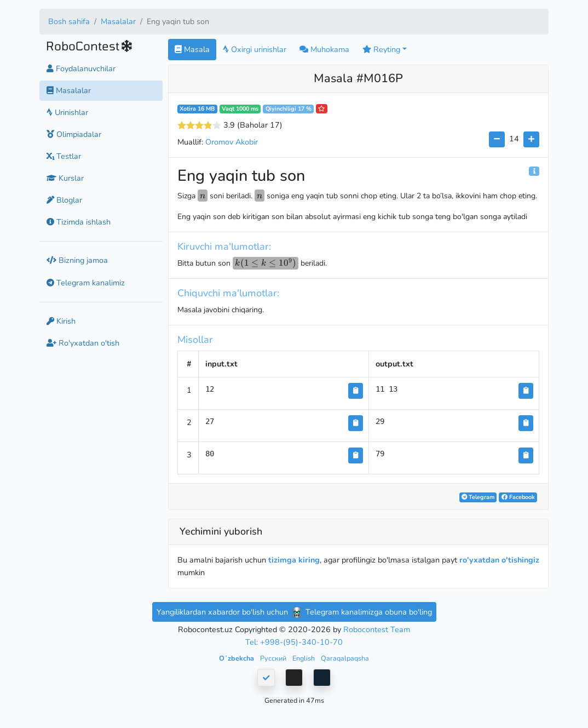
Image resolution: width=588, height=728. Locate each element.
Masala (192, 49)
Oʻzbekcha (237, 658)
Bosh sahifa (69, 21)
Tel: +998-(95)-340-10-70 (294, 642)
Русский (274, 658)
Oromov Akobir (232, 142)
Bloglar (64, 200)
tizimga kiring (294, 560)
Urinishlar (67, 112)
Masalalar (118, 21)
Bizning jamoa (77, 260)
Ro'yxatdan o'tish (83, 343)
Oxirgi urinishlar (255, 49)
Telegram (478, 497)
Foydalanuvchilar (81, 68)
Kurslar (65, 178)
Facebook (518, 497)
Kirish (61, 321)
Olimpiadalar (74, 134)
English (304, 658)
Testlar (64, 156)
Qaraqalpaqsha (345, 658)
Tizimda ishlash (79, 222)
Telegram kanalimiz (86, 283)
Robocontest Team (377, 629)
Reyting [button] (381, 49)
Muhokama (324, 49)
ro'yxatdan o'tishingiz (499, 560)
